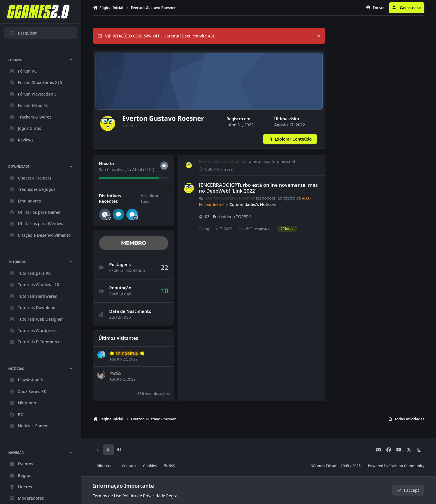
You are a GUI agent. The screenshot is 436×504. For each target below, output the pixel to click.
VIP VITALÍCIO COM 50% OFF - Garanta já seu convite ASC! (157, 36)
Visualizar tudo (150, 202)
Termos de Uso (107, 496)
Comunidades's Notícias (253, 208)
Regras (173, 496)
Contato (129, 466)
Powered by (396, 466)
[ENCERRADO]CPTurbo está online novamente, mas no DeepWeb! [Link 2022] (258, 192)
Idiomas (106, 466)
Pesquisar (23, 33)
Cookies (150, 466)
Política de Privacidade (144, 496)
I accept (408, 490)
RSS (170, 466)
